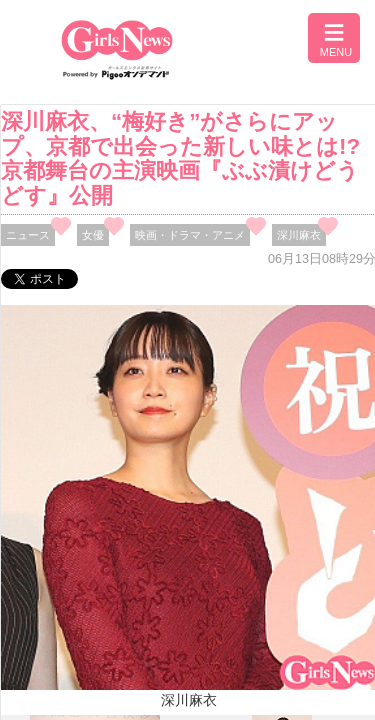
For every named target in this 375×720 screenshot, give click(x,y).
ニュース (28, 235)
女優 (93, 235)
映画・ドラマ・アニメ (190, 235)
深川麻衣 (299, 235)
